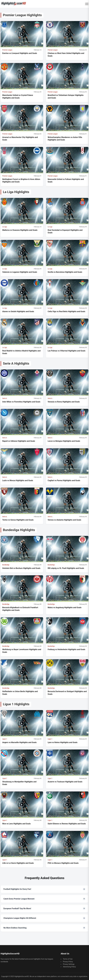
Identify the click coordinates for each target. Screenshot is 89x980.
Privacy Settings (69, 964)
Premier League (7, 50)
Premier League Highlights (22, 15)
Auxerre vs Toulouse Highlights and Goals (65, 782)
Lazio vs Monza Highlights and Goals (18, 480)
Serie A (5, 398)
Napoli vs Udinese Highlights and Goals (19, 441)
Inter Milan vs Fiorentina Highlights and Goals (21, 402)
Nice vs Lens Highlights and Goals (17, 824)
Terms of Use (68, 959)
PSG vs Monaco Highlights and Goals (63, 863)
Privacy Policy (68, 962)
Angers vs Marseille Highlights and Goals (19, 742)
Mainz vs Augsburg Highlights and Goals (65, 608)
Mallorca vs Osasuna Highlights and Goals (20, 230)
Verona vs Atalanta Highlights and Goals (64, 520)
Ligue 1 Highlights (16, 704)
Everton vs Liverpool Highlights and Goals (20, 53)
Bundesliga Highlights (19, 530)
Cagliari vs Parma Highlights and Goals (64, 480)
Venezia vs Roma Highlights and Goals (64, 402)
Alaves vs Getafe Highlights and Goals (18, 311)
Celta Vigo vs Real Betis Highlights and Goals (67, 311)
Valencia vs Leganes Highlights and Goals (20, 272)
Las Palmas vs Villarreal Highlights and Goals (67, 351)
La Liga (5, 227)
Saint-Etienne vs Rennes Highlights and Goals (67, 824)
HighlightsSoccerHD (21, 976)
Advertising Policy (69, 967)
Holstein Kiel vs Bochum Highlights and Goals (21, 568)
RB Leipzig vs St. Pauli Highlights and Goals (66, 568)
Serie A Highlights (16, 363)
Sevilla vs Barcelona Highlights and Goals (65, 272)
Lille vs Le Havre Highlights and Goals (18, 863)
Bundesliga (6, 565)
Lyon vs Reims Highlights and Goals (63, 742)
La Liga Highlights (16, 192)
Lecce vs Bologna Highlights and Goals (64, 441)
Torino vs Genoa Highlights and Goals (18, 520)
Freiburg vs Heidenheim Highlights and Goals (67, 649)
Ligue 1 (5, 739)
